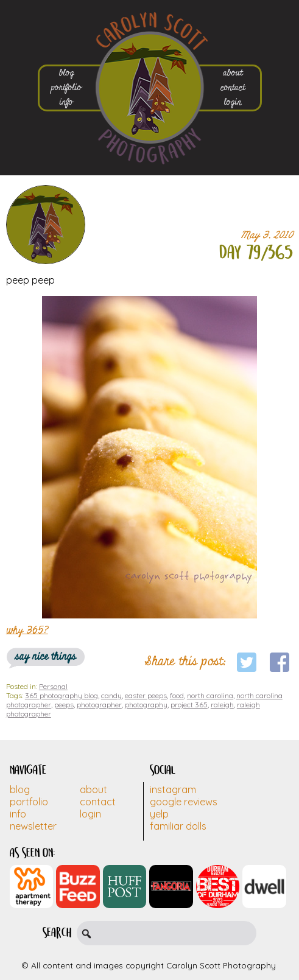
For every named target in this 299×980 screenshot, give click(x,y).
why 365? (27, 630)
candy (111, 695)
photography (146, 705)
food (177, 695)
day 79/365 (256, 253)
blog (67, 73)
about (233, 73)
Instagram (173, 789)
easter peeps (146, 695)
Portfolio (29, 802)
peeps (64, 705)
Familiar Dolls (178, 826)
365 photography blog (62, 695)
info (66, 102)
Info (18, 814)
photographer (99, 705)
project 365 (189, 705)
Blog (20, 789)
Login (90, 814)
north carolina (210, 695)
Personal (53, 686)
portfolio (66, 88)
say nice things (46, 656)
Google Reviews (184, 802)
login (233, 102)
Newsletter (33, 826)
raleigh (222, 705)
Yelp (159, 814)
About (93, 789)
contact (233, 88)
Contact (98, 802)
